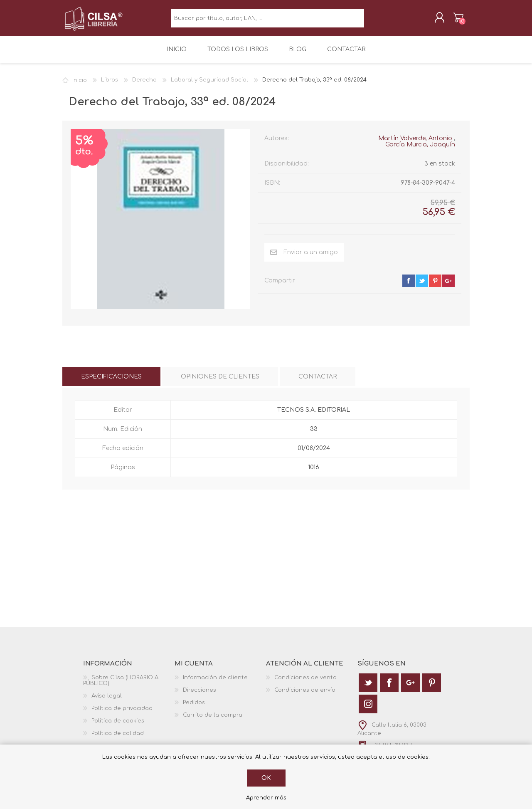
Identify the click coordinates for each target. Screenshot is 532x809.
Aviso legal (107, 702)
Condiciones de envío (305, 696)
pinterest (435, 287)
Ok (266, 778)
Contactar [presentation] (318, 382)
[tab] (111, 382)
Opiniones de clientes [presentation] (220, 382)
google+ (448, 287)
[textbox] (267, 21)
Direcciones (199, 696)
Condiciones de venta (305, 683)
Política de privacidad (122, 714)
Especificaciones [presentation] (111, 382)
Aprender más (266, 798)
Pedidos (194, 708)
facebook (409, 287)
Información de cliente (215, 683)
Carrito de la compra (450, 20)
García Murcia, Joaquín (420, 150)
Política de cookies (118, 727)
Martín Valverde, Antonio (415, 144)
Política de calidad (118, 739)
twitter (422, 287)
